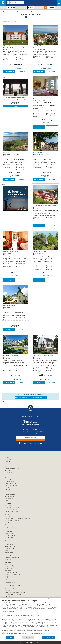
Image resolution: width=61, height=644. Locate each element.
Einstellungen (28, 638)
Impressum (22, 643)
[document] (30, 618)
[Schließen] (59, 599)
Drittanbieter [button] (39, 643)
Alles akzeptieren (49, 638)
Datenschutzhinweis (30, 643)
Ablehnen (10, 638)
